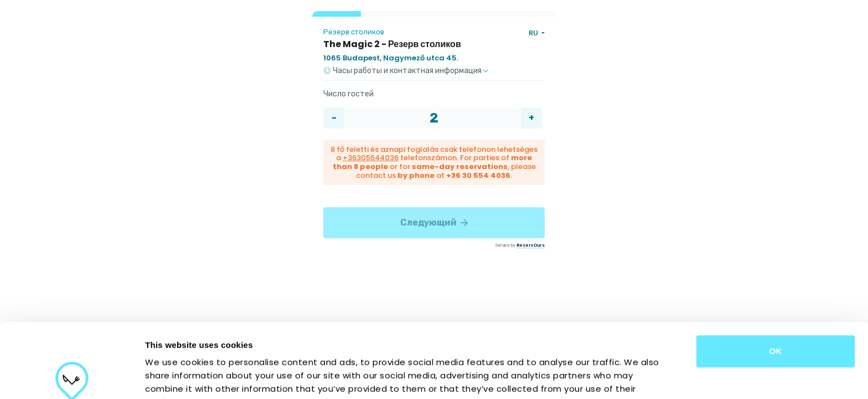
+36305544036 (371, 158)
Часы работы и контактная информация (406, 71)
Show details (581, 377)
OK (776, 277)
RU (534, 33)
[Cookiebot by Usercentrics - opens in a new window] (72, 377)
